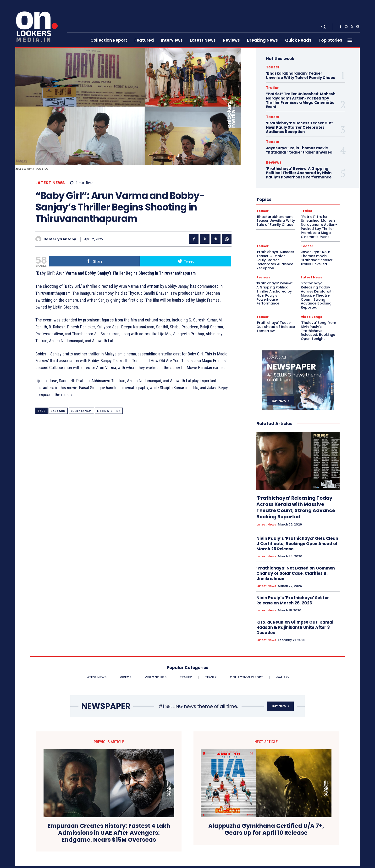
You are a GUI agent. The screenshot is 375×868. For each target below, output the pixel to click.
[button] (323, 27)
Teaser (273, 67)
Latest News (50, 183)
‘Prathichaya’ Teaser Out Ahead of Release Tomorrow (276, 327)
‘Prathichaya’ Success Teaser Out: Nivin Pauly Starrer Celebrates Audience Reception (299, 127)
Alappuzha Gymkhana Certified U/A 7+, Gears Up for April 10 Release (266, 829)
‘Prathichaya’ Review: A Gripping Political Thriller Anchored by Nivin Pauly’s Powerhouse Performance (299, 173)
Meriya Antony (63, 239)
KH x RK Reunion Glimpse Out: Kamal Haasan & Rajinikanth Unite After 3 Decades (295, 627)
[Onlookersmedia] (38, 24)
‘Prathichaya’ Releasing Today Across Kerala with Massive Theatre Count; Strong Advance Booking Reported (317, 295)
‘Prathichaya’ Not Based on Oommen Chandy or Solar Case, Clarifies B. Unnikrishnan (296, 573)
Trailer (272, 88)
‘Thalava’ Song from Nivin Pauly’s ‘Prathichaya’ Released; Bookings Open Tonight (318, 331)
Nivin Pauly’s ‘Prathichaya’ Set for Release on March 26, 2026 (293, 600)
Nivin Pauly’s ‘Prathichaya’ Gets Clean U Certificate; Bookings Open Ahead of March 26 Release (297, 544)
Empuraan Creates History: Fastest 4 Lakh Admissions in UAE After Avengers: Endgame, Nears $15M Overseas (109, 833)
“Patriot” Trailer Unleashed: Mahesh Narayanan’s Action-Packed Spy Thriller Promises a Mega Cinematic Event (301, 100)
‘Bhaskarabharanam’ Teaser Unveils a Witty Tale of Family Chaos (301, 75)
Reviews (274, 162)
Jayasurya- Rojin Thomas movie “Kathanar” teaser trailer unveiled (299, 150)
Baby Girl (58, 411)
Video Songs (312, 317)
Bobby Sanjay (81, 411)
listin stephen (109, 411)
